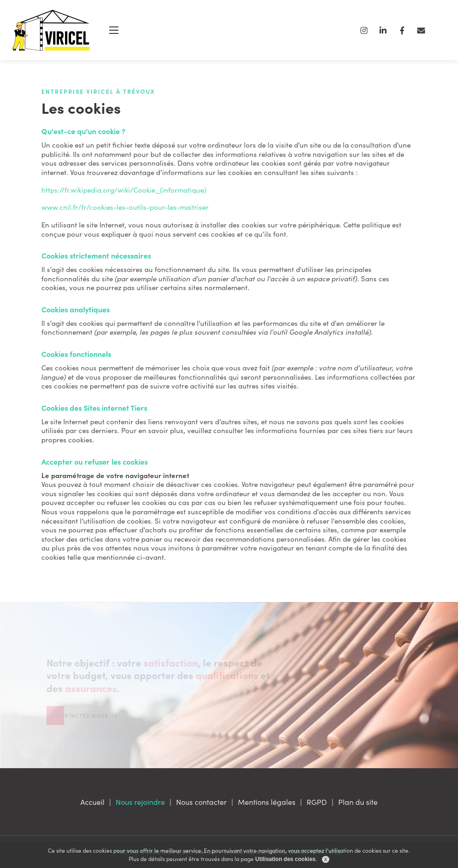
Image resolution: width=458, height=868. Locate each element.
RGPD (317, 802)
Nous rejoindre (140, 802)
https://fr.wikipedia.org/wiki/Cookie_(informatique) (124, 190)
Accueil (92, 802)
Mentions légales (267, 802)
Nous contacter (201, 802)
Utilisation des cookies (285, 859)
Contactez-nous (87, 750)
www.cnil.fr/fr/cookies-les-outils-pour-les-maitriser (125, 207)
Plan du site (358, 802)
